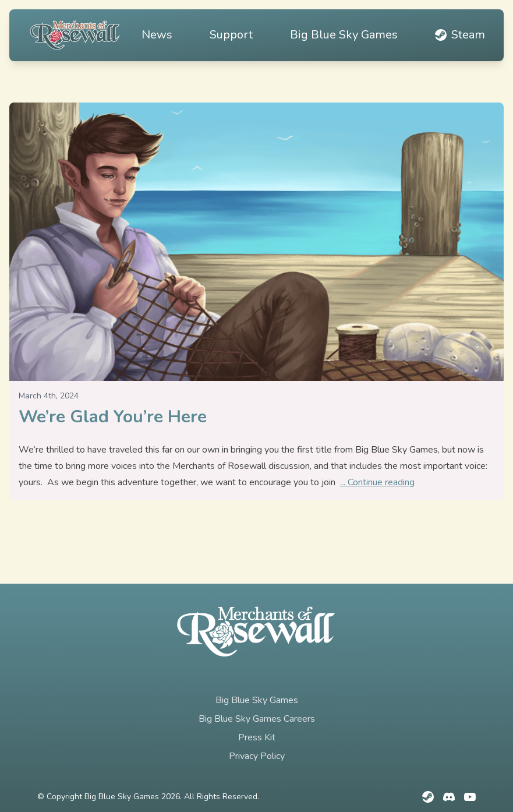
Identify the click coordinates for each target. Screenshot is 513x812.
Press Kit (257, 737)
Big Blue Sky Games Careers (257, 719)
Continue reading (381, 482)
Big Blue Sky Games (344, 35)
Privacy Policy (257, 756)
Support (231, 35)
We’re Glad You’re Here (113, 417)
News (157, 35)
